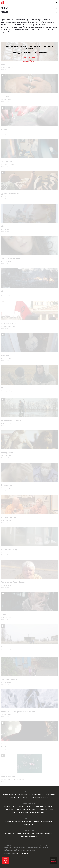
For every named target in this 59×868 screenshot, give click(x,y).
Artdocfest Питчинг (29, 833)
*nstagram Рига (8, 809)
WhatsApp (26, 797)
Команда (8, 821)
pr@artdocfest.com (37, 794)
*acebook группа (38, 806)
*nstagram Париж (20, 809)
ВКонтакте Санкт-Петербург (38, 813)
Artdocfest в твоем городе (29, 836)
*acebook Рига (49, 806)
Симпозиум (39, 833)
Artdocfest (8, 833)
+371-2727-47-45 (50, 794)
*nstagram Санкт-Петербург (20, 813)
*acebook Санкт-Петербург (46, 809)
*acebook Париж (32, 809)
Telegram (13, 797)
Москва (29, 49)
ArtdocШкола (48, 833)
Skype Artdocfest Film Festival (39, 797)
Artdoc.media (17, 833)
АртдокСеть (29, 57)
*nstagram (21, 806)
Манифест (27, 824)
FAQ (33, 824)
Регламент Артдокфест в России (43, 821)
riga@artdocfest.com (24, 794)
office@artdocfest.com (10, 794)
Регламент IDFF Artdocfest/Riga (22, 821)
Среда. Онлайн (29, 61)
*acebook (29, 806)
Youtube (14, 806)
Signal (19, 797)
